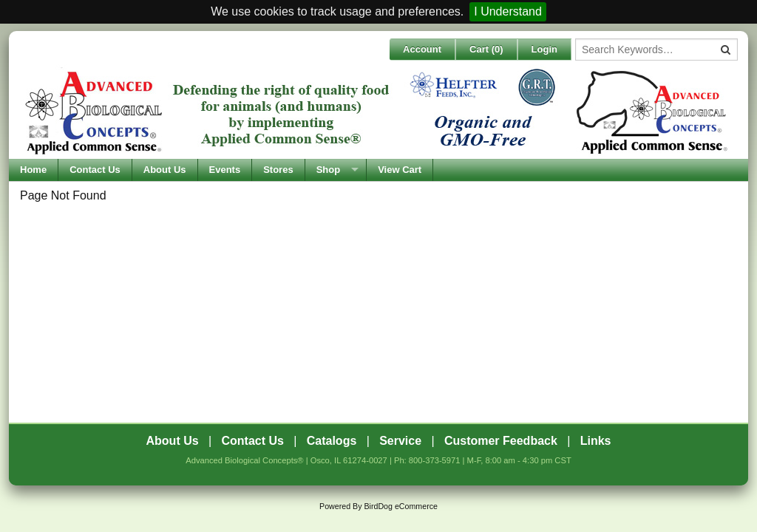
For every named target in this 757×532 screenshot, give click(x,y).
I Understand (508, 11)
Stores (278, 170)
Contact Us (95, 170)
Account (422, 49)
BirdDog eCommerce (401, 506)
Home (33, 170)
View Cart (400, 170)
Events (225, 170)
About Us (165, 170)
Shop (329, 170)
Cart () (486, 49)
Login (544, 49)
